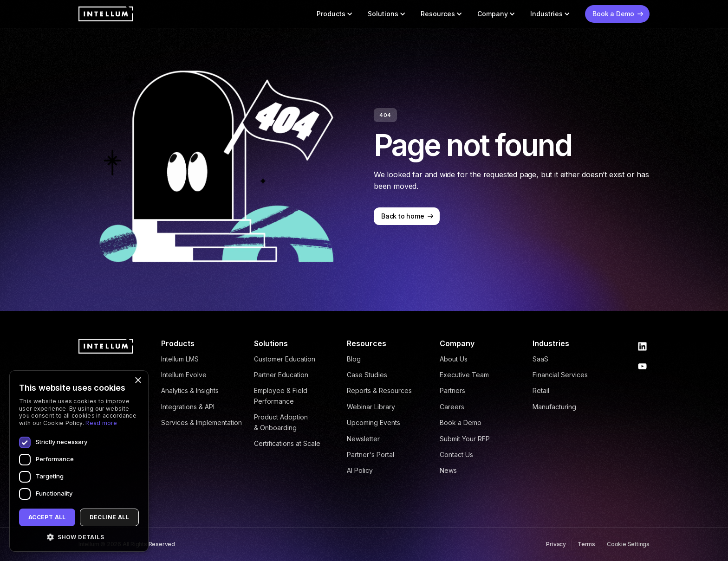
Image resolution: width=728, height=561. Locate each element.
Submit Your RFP (465, 439)
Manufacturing (554, 407)
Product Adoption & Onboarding (281, 422)
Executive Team (464, 375)
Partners (452, 390)
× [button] (138, 381)
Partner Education (281, 375)
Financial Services (560, 375)
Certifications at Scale (287, 443)
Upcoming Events (374, 422)
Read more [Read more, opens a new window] (101, 423)
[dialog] (79, 461)
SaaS (540, 359)
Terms (586, 544)
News (448, 470)
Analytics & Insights (190, 390)
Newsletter (363, 439)
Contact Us (456, 455)
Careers (452, 407)
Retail (541, 390)
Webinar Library (371, 407)
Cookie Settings (628, 544)
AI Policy (360, 470)
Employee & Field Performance (281, 396)
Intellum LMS (180, 359)
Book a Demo (461, 422)
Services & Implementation (201, 422)
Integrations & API (188, 407)
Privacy (556, 544)
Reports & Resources (379, 390)
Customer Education (285, 359)
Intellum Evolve (184, 375)
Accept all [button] (47, 517)
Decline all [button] (109, 517)
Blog (354, 359)
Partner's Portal (370, 455)
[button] (335, 14)
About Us (454, 359)
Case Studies (367, 375)
